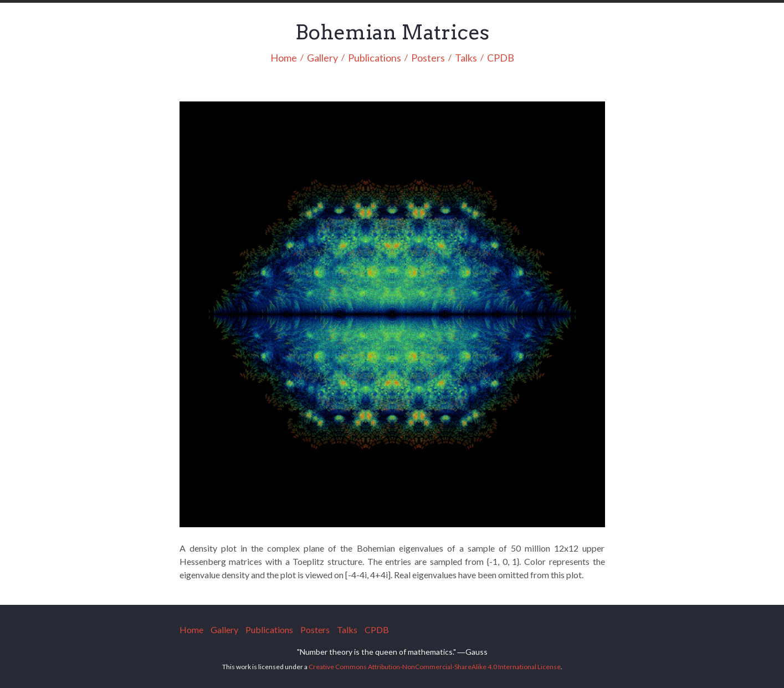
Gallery (322, 58)
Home (284, 58)
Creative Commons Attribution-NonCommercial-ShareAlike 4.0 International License (435, 667)
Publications (375, 58)
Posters (428, 58)
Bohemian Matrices (392, 32)
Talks (466, 58)
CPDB (501, 58)
